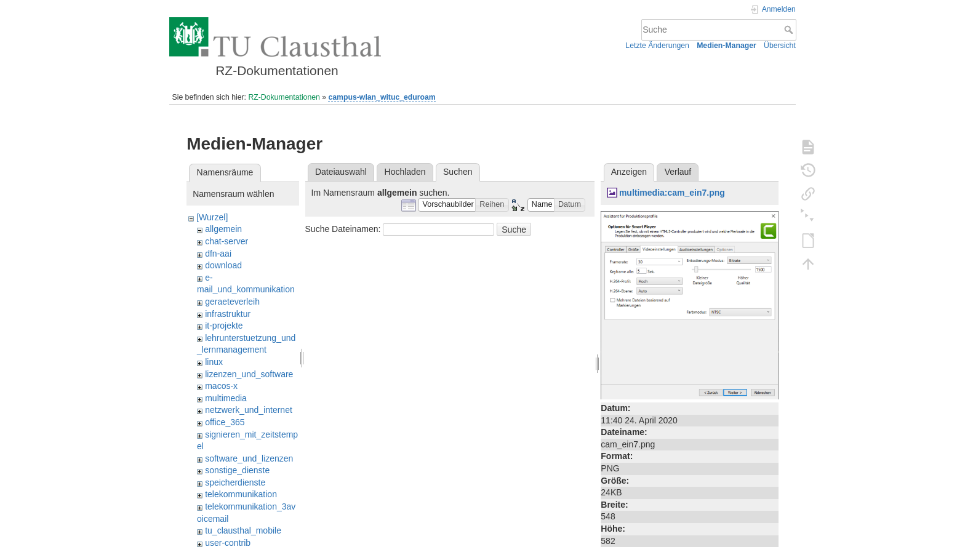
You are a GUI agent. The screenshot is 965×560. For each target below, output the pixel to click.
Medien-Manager (727, 46)
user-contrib (228, 543)
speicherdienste (235, 482)
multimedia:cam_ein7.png (672, 193)
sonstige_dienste (237, 470)
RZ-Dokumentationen (284, 97)
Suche (790, 30)
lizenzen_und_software (249, 374)
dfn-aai (218, 254)
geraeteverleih (232, 302)
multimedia (226, 398)
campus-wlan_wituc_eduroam (382, 97)
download (223, 265)
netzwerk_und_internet (249, 410)
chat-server (226, 241)
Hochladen (405, 172)
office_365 (225, 422)
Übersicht (780, 46)
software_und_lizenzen (249, 458)
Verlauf (678, 172)
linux (214, 362)
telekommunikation (241, 494)
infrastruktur (228, 314)
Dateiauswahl (341, 172)
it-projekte (224, 326)
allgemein (223, 229)
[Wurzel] (212, 217)
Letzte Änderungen (657, 46)
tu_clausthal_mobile (243, 530)
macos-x (221, 386)
